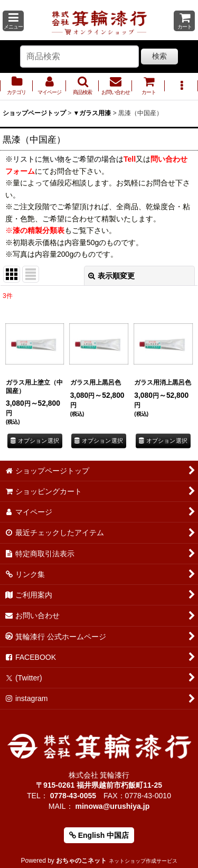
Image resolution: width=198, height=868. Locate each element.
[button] (13, 21)
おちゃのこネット (81, 861)
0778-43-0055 (73, 796)
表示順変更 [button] (111, 276)
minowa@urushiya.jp (112, 806)
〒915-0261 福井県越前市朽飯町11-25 (99, 785)
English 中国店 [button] (99, 835)
